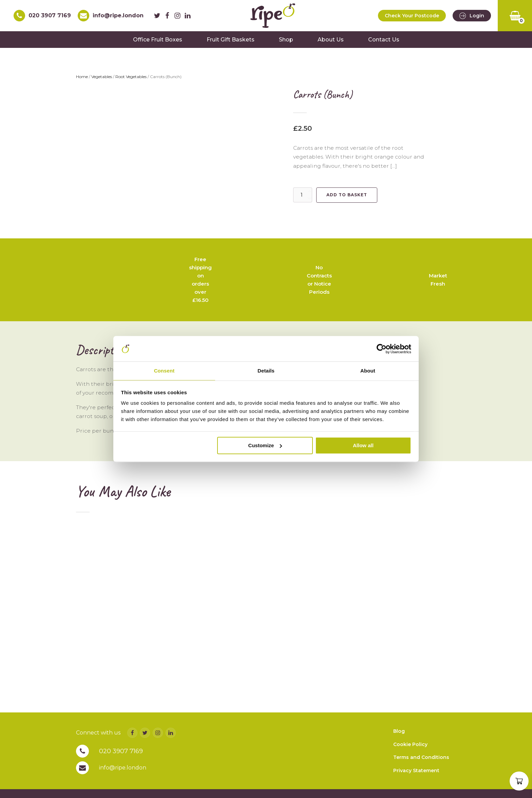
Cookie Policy (410, 761)
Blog (399, 748)
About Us (331, 43)
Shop (286, 43)
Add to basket (347, 198)
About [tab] (368, 371)
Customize (265, 446)
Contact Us (384, 43)
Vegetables (102, 80)
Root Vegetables (131, 80)
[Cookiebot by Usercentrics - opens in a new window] (382, 348)
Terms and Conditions (421, 774)
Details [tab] (266, 371)
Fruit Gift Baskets (231, 43)
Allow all (363, 446)
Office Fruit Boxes (158, 43)
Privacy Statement (416, 787)
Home (82, 80)
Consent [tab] (164, 371)
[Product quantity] (303, 198)
